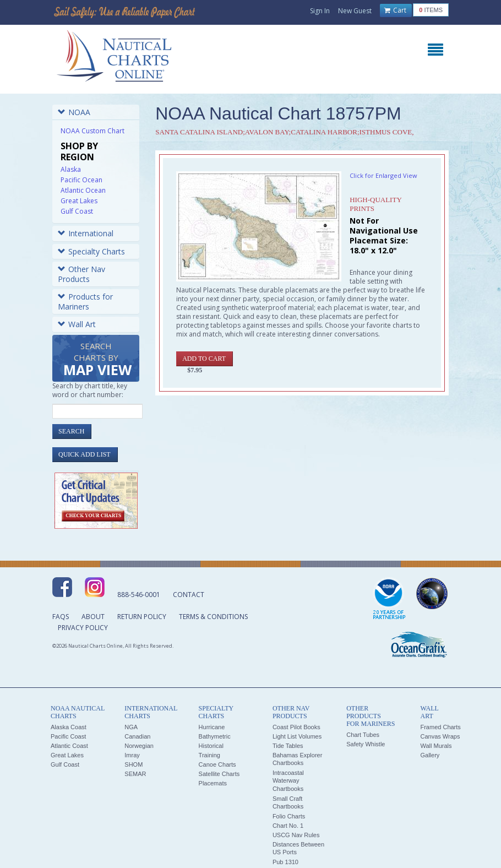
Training (209, 755)
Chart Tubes (363, 735)
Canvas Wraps (440, 736)
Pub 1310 (285, 862)
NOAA (74, 112)
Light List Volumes (297, 736)
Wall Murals (436, 746)
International (86, 233)
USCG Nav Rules (296, 835)
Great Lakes (79, 201)
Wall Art (77, 324)
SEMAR (135, 774)
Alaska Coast (69, 727)
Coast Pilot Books (296, 727)
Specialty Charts (91, 251)
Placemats (213, 783)
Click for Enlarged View (383, 175)
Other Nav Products (81, 274)
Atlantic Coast (69, 746)
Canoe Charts (217, 764)
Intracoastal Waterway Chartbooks (288, 781)
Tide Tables (288, 746)
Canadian (137, 736)
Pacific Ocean (81, 180)
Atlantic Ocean (83, 190)
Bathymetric (215, 736)
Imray (132, 755)
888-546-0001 (139, 595)
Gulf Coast (77, 211)
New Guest (355, 11)
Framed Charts (440, 727)
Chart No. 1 (288, 826)
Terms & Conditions (213, 617)
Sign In (320, 11)
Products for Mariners (85, 302)
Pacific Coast (68, 736)
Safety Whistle (366, 744)
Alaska (71, 169)
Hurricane (212, 727)
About (93, 617)
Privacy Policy (83, 628)
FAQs (61, 617)
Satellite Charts (219, 774)
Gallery (430, 755)
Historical (211, 746)
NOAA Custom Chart (92, 131)
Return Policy (142, 617)
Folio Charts (289, 816)
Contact (189, 595)
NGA (131, 727)
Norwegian (139, 746)
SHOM (134, 764)
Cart (395, 10)
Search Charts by (97, 360)
